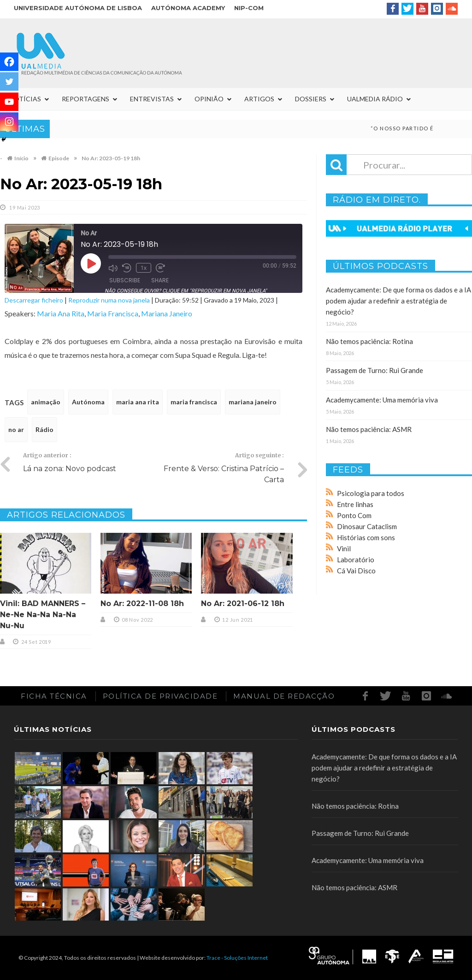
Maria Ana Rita (61, 313)
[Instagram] (9, 122)
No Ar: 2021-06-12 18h (243, 604)
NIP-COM (249, 8)
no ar (16, 429)
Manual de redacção (284, 696)
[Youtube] (9, 102)
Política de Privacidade (160, 696)
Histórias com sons (366, 537)
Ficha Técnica (54, 696)
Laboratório (356, 560)
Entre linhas (355, 504)
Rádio (44, 429)
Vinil (344, 548)
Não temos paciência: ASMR (369, 429)
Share (160, 280)
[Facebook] (9, 62)
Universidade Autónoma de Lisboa (78, 8)
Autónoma (88, 402)
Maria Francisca (113, 313)
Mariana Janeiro (167, 313)
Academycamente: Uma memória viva (382, 400)
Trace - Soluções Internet (237, 958)
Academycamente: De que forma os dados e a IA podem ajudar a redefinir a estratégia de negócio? (398, 301)
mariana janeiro (253, 402)
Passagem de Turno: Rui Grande (375, 370)
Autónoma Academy (188, 8)
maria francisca (194, 402)
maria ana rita (138, 402)
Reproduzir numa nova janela (109, 300)
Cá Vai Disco (356, 571)
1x (144, 268)
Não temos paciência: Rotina (369, 341)
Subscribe (125, 280)
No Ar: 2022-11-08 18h (142, 604)
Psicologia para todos (371, 493)
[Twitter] (9, 82)
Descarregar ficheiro (34, 300)
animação (46, 402)
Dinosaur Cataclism (367, 526)
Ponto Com (354, 515)
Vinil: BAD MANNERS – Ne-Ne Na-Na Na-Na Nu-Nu (43, 615)
